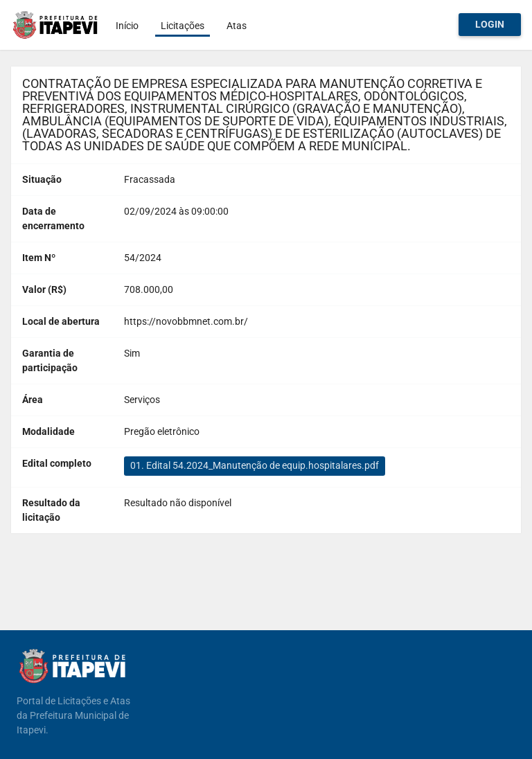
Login (490, 24)
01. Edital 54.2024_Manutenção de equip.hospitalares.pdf (255, 465)
